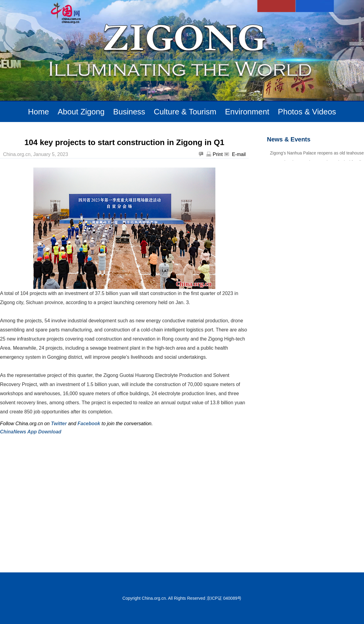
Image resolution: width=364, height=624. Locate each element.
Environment (247, 112)
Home (38, 112)
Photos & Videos (307, 112)
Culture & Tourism (185, 112)
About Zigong (81, 112)
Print (218, 154)
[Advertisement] (57, 499)
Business (129, 112)
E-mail (239, 154)
